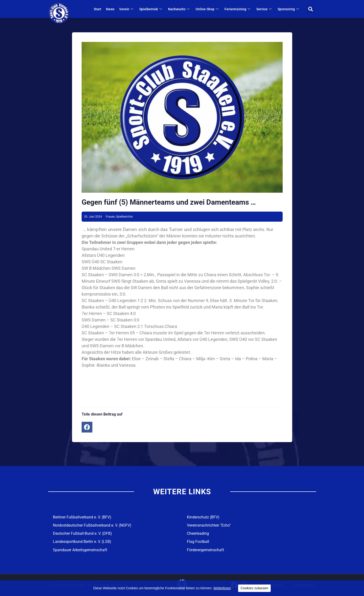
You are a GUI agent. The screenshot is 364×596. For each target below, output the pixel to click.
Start (98, 9)
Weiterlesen (222, 588)
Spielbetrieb (151, 9)
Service (265, 9)
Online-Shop (208, 9)
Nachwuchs (179, 9)
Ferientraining (238, 9)
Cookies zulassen (254, 588)
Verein (127, 9)
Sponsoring (289, 9)
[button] (311, 9)
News (110, 9)
